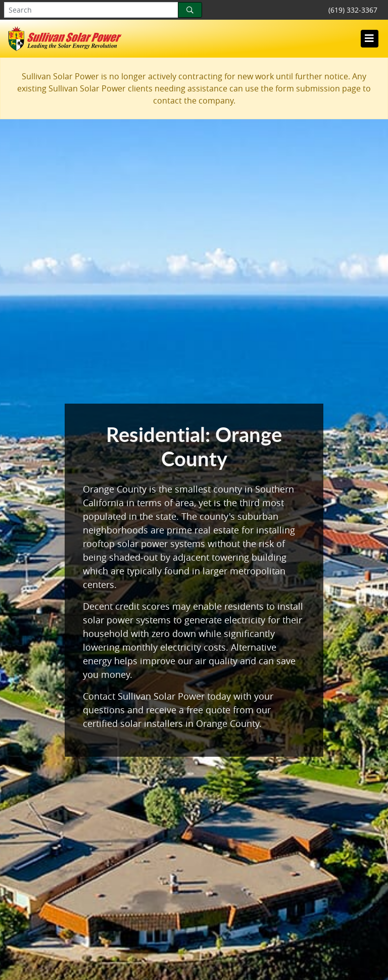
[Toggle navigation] (369, 38)
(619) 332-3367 (353, 10)
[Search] (190, 10)
